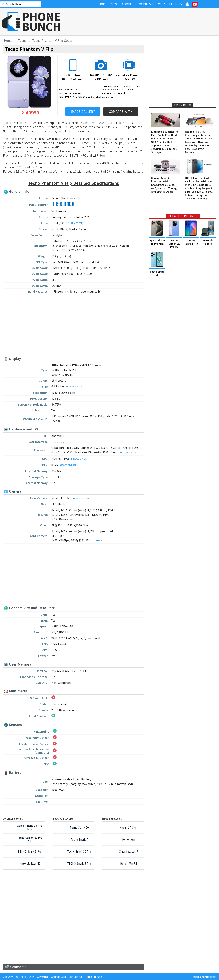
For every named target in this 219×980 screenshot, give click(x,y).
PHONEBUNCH (42, 22)
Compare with (13, 819)
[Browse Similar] (74, 387)
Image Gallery (83, 112)
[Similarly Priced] (74, 223)
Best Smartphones (205, 977)
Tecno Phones (63, 819)
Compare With (121, 112)
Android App (59, 977)
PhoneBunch (27, 977)
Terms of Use (94, 977)
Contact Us (76, 977)
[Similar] (98, 541)
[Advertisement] (150, 22)
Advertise (43, 977)
